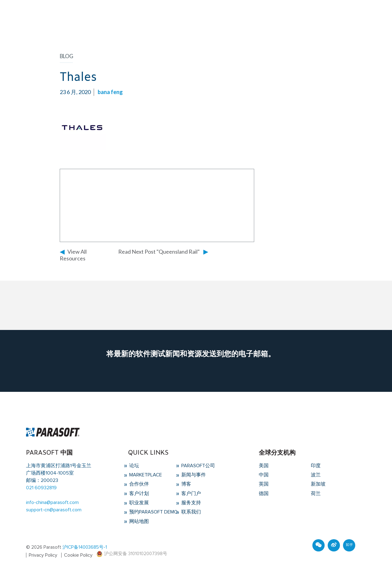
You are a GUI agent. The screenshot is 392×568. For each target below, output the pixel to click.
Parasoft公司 (198, 466)
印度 (316, 466)
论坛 (134, 466)
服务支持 (190, 503)
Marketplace (145, 475)
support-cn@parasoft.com (54, 510)
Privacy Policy (43, 555)
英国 (264, 484)
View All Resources (73, 255)
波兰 (316, 475)
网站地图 (138, 521)
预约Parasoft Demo (153, 512)
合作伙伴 (138, 484)
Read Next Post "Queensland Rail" (159, 252)
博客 (186, 484)
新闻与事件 (193, 475)
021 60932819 (41, 488)
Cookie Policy (78, 555)
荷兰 (316, 494)
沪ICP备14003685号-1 (85, 547)
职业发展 (138, 503)
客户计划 (138, 494)
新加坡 (318, 484)
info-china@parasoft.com (52, 502)
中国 (264, 475)
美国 (264, 466)
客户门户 (190, 494)
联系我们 (190, 512)
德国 (264, 494)
